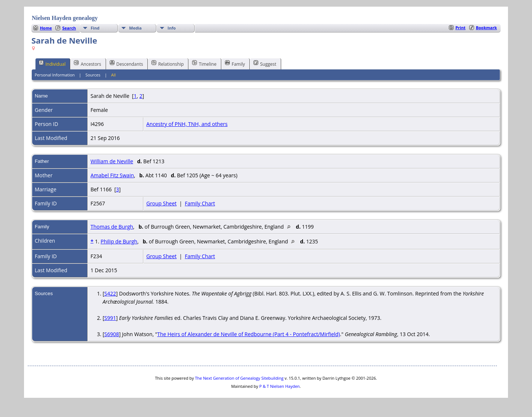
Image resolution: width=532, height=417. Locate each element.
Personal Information (55, 75)
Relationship (168, 64)
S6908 (112, 334)
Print (461, 28)
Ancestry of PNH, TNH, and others (187, 124)
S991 (110, 318)
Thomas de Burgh (112, 227)
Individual (52, 64)
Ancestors (87, 64)
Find (95, 28)
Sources (93, 75)
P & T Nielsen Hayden (280, 386)
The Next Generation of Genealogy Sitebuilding (239, 378)
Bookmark (486, 28)
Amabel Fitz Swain (112, 175)
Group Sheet (161, 203)
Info (172, 28)
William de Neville (112, 161)
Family (235, 64)
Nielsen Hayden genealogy (65, 18)
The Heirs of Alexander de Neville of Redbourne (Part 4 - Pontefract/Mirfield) (248, 334)
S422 (110, 293)
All (114, 75)
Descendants (126, 64)
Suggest (265, 64)
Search (69, 28)
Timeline (204, 64)
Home (46, 28)
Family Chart (200, 203)
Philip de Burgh (119, 241)
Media (136, 28)
